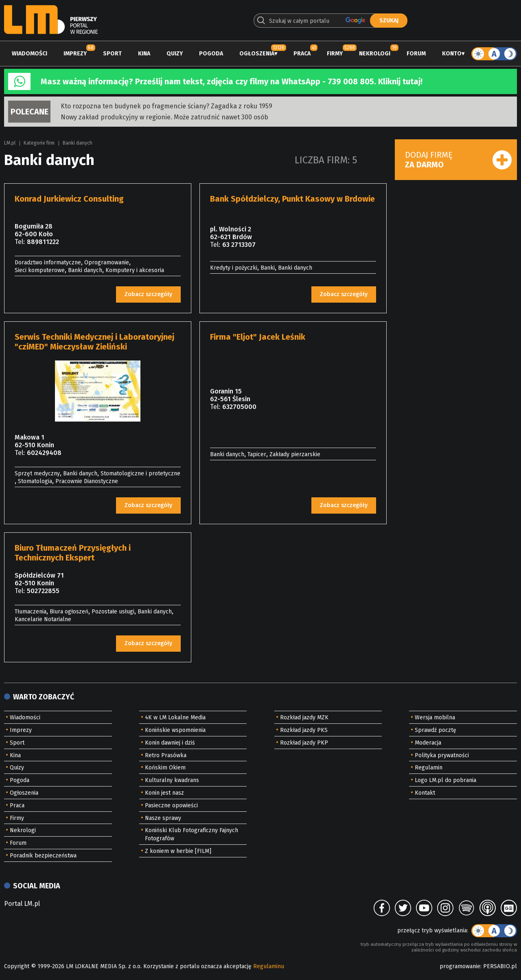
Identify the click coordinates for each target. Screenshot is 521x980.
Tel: (20, 242)
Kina (144, 54)
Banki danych (78, 143)
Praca (302, 54)
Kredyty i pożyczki (234, 268)
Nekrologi (375, 54)
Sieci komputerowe (40, 270)
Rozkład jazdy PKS (304, 730)
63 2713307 (239, 245)
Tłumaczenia (31, 612)
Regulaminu (269, 966)
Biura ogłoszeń (69, 612)
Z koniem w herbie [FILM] (178, 851)
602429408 (44, 453)
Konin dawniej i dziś (170, 743)
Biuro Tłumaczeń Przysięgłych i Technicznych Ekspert (73, 553)
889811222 (43, 242)
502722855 (43, 591)
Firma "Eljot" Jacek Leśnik (258, 337)
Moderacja (428, 743)
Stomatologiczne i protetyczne (140, 474)
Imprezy (75, 54)
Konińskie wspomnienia (175, 730)
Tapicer (257, 454)
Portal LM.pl (22, 904)
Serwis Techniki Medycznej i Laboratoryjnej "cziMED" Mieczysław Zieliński (94, 342)
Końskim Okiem (165, 768)
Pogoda (211, 54)
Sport (112, 54)
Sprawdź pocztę (436, 730)
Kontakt (425, 793)
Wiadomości (30, 54)
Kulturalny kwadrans (172, 780)
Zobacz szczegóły (148, 294)
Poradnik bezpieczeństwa (43, 856)
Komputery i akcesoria (135, 270)
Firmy (335, 54)
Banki (268, 268)
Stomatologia (35, 481)
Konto (452, 54)
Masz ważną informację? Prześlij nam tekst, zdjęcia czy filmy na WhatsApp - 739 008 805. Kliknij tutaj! (232, 81)
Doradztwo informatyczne (48, 263)
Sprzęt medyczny (37, 474)
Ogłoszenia (257, 54)
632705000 (239, 407)
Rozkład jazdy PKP (304, 743)
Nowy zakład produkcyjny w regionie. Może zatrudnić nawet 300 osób (164, 117)
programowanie (460, 966)
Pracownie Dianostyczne (87, 481)
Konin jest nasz (164, 793)
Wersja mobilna (435, 717)
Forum (416, 54)
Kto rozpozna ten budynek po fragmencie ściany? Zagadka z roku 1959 (166, 106)
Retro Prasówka (166, 755)
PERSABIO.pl (500, 966)
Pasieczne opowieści (171, 805)
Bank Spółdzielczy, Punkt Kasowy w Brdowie (292, 199)
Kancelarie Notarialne (43, 619)
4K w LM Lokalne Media (175, 717)
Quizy (175, 54)
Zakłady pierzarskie (295, 454)
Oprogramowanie (107, 263)
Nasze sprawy (163, 818)
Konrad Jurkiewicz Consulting (69, 199)
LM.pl (10, 143)
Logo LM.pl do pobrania (445, 780)
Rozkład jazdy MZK (304, 717)
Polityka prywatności (442, 755)
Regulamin (429, 768)
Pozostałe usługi (113, 612)
